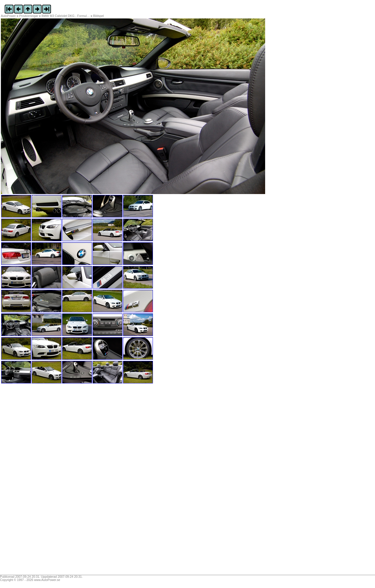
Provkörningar (29, 16)
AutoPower (8, 16)
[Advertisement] (37, 481)
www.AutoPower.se (47, 580)
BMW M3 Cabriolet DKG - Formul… (66, 16)
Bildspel (98, 16)
